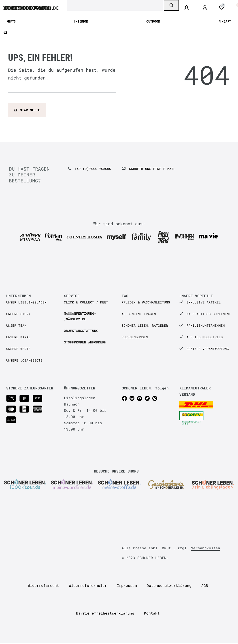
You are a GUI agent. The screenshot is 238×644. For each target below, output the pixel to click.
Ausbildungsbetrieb (205, 337)
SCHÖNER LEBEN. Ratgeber (145, 325)
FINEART (225, 22)
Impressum (127, 585)
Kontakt (152, 613)
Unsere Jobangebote (24, 360)
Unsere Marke (18, 337)
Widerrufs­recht (43, 585)
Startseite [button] (27, 110)
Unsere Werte (18, 349)
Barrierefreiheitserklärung (105, 613)
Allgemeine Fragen (139, 314)
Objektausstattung (81, 331)
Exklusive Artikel (204, 302)
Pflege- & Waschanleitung (146, 302)
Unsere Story (18, 314)
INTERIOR (81, 22)
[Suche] (171, 5)
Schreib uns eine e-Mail (152, 169)
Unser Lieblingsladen (26, 302)
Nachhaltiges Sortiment (209, 314)
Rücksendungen (135, 337)
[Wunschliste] (221, 8)
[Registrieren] (206, 8)
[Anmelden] (187, 8)
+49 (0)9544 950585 (93, 169)
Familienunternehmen (206, 325)
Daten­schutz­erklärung (169, 585)
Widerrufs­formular (88, 585)
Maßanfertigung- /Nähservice (80, 316)
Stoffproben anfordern (85, 342)
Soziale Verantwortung (208, 349)
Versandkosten (206, 548)
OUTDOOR (153, 22)
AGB (205, 585)
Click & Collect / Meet (86, 302)
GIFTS (11, 22)
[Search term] (115, 5)
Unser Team (16, 325)
